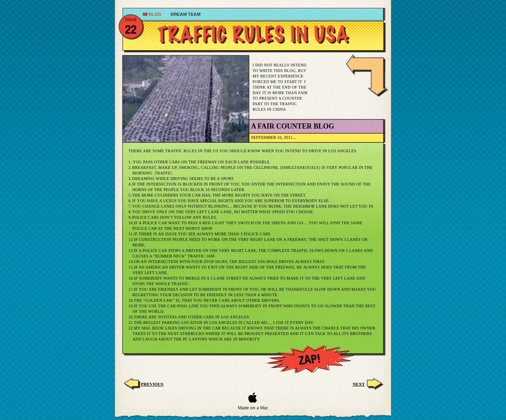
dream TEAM (185, 14)
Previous (152, 384)
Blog (156, 14)
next (359, 384)
